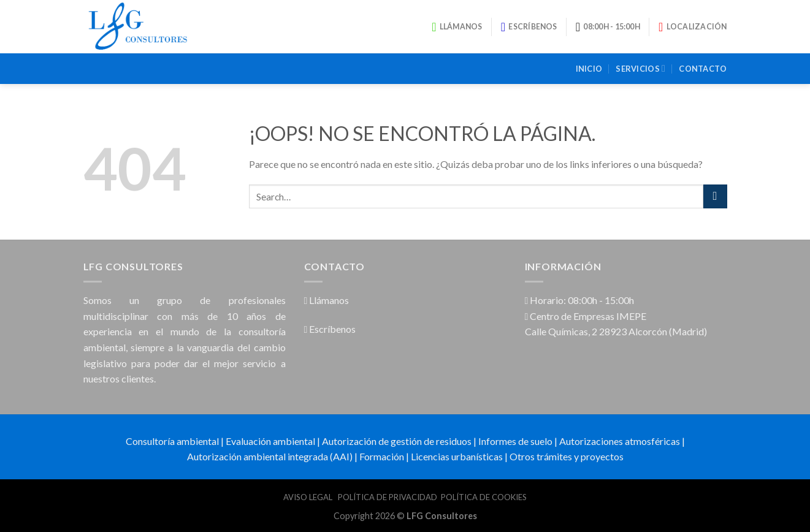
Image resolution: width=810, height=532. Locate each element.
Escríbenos (330, 329)
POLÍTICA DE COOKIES (484, 497)
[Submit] (715, 196)
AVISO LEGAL (309, 497)
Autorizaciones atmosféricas (620, 441)
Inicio (589, 69)
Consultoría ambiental (172, 441)
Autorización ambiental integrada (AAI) (270, 456)
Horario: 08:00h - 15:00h (580, 300)
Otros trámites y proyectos (567, 456)
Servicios (640, 68)
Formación (382, 456)
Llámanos (327, 300)
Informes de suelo (515, 441)
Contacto (703, 69)
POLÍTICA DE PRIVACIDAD (388, 497)
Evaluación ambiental (270, 441)
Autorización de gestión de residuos (397, 441)
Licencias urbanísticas (457, 456)
